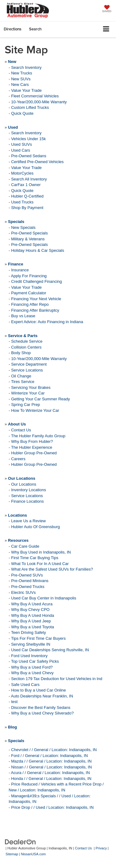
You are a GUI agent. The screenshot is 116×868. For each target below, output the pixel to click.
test (14, 702)
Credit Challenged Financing (37, 281)
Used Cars (21, 150)
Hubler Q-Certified (27, 196)
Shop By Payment (27, 208)
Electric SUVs (23, 592)
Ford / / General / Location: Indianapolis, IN (49, 756)
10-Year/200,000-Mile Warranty (39, 102)
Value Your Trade (26, 90)
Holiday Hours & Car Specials (38, 250)
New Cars (20, 85)
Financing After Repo (30, 304)
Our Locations (24, 484)
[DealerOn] (20, 842)
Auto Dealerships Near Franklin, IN (42, 696)
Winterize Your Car (28, 393)
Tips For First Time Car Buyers (38, 638)
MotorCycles (22, 173)
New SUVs (21, 79)
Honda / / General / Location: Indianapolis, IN (51, 779)
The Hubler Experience (32, 447)
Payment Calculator (29, 293)
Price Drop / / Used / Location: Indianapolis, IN (52, 807)
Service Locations (27, 370)
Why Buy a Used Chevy (32, 673)
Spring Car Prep (26, 405)
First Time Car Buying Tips (35, 558)
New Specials (23, 227)
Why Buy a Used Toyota (33, 627)
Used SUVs (21, 144)
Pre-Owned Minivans (30, 581)
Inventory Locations (29, 490)
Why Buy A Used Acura (32, 604)
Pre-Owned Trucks (28, 587)
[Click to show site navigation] (106, 29)
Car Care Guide (25, 546)
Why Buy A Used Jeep (31, 621)
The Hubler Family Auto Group (38, 436)
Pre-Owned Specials (30, 233)
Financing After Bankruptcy (35, 310)
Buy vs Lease (23, 316)
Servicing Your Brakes (31, 387)
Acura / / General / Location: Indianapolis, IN (50, 773)
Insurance (20, 270)
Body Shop (21, 353)
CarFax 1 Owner (26, 185)
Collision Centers (26, 347)
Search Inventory (26, 67)
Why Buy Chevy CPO (30, 610)
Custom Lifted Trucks (30, 107)
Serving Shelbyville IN (31, 644)
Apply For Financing (29, 276)
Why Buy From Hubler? (32, 441)
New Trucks (22, 73)
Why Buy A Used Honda (33, 615)
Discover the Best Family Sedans (41, 708)
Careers (18, 459)
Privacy (101, 848)
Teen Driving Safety (29, 632)
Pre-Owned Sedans (29, 156)
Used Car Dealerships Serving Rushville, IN (50, 650)
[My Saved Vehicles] (107, 9)
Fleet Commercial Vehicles (35, 96)
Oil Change (21, 376)
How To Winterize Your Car (35, 410)
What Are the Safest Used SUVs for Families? (52, 569)
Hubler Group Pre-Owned (34, 453)
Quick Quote (22, 113)
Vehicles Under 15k (28, 139)
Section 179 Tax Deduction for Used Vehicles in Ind (57, 679)
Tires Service (23, 382)
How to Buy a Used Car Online (39, 690)
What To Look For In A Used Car (40, 564)
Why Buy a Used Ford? (32, 667)
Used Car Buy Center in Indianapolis (44, 598)
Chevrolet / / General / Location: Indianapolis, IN (54, 750)
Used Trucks (22, 202)
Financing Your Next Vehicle (36, 299)
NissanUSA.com (33, 854)
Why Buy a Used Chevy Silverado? (42, 713)
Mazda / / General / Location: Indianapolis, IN (51, 761)
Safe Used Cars (25, 685)
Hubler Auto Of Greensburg (36, 527)
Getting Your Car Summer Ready (41, 399)
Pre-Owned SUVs (27, 575)
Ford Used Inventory (29, 656)
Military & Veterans (28, 239)
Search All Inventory (29, 179)
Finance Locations (28, 501)
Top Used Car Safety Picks (35, 661)
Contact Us (21, 430)
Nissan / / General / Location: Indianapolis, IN (52, 767)
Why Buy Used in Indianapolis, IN (41, 552)
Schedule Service (27, 341)
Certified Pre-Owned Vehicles (37, 162)
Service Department (29, 364)
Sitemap (12, 854)
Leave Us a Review (28, 521)
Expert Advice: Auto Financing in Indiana (47, 322)
